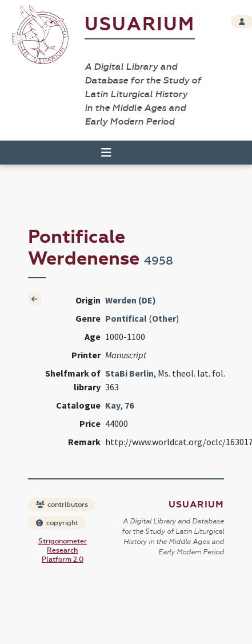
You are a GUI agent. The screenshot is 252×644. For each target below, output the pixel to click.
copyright (57, 523)
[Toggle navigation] (106, 153)
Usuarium (140, 24)
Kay (113, 405)
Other (164, 318)
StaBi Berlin (129, 373)
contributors (62, 505)
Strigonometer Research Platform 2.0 (63, 550)
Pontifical (126, 318)
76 (129, 405)
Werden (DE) (131, 300)
